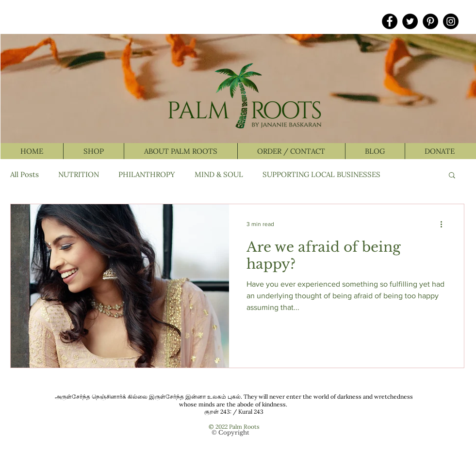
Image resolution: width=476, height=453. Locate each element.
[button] (452, 176)
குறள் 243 (217, 412)
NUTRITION (79, 175)
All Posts (25, 175)
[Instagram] (451, 21)
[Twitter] (410, 21)
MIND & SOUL (219, 175)
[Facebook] (390, 21)
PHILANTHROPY (147, 175)
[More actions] (445, 224)
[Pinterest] (430, 21)
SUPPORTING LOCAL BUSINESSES (321, 175)
